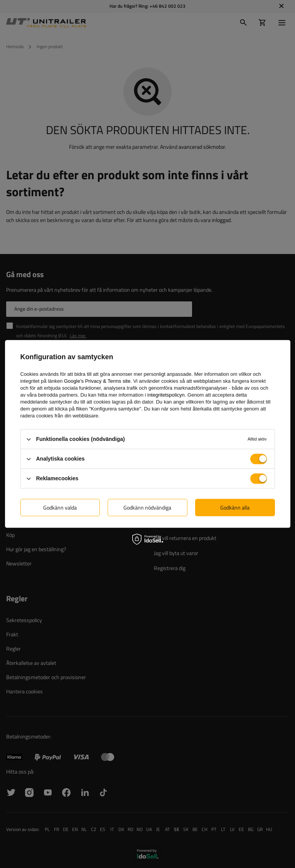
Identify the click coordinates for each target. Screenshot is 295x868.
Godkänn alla (235, 507)
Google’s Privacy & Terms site (97, 381)
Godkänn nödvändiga (147, 507)
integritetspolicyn (166, 395)
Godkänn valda (60, 507)
